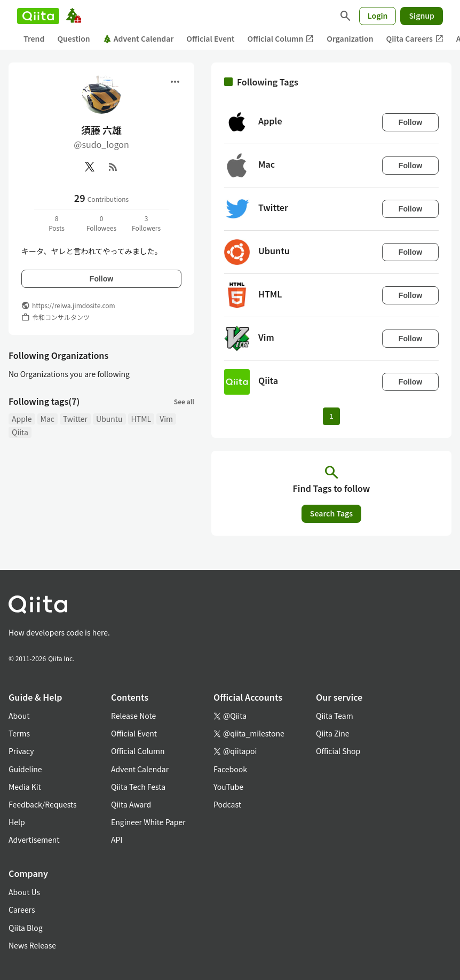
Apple (22, 419)
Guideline (25, 769)
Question (73, 38)
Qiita (20, 432)
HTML (141, 419)
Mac (47, 419)
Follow (101, 279)
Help (17, 822)
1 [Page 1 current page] (331, 416)
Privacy (21, 751)
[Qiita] (38, 16)
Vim (166, 419)
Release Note (133, 716)
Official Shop (338, 751)
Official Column (281, 39)
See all (184, 401)
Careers (22, 910)
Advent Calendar (138, 38)
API (117, 840)
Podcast (227, 804)
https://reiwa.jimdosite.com (74, 305)
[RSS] (113, 167)
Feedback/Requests (43, 804)
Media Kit (25, 787)
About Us (24, 892)
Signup (422, 15)
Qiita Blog (26, 928)
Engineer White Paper (148, 822)
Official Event (210, 38)
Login (378, 15)
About (19, 716)
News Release (32, 945)
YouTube (228, 787)
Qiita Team (335, 716)
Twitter (75, 419)
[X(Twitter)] (90, 167)
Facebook (230, 769)
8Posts (57, 223)
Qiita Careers (415, 39)
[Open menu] (175, 82)
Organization (350, 38)
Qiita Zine (333, 733)
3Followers (146, 223)
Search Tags (331, 513)
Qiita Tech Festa (138, 787)
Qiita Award (131, 804)
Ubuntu (109, 419)
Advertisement (34, 840)
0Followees (101, 223)
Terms (19, 733)
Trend (34, 38)
